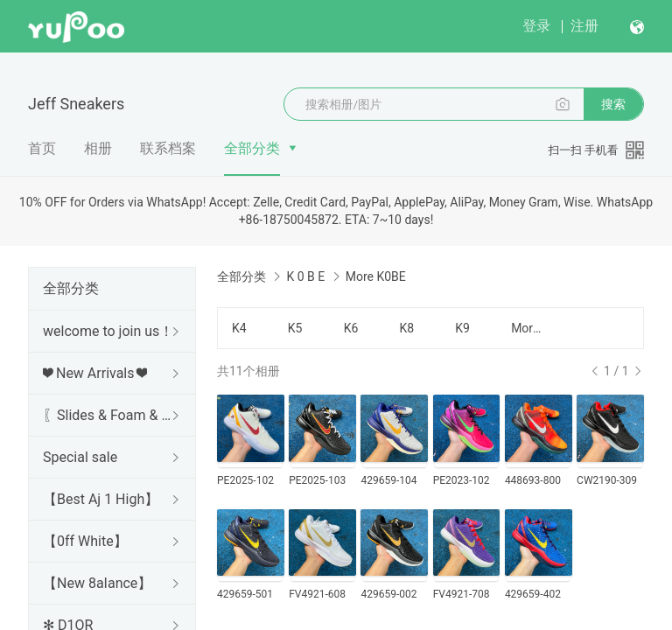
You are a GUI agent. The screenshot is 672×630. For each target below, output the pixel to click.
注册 (584, 26)
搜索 (613, 104)
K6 (351, 328)
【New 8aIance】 (97, 583)
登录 (536, 26)
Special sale (80, 457)
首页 (42, 148)
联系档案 (168, 148)
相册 (98, 148)
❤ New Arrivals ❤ (95, 373)
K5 (295, 328)
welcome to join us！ (108, 331)
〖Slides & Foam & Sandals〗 (108, 415)
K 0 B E (305, 276)
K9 (462, 328)
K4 (239, 328)
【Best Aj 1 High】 (101, 499)
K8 (406, 328)
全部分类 (252, 148)
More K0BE (528, 328)
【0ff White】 (85, 541)
